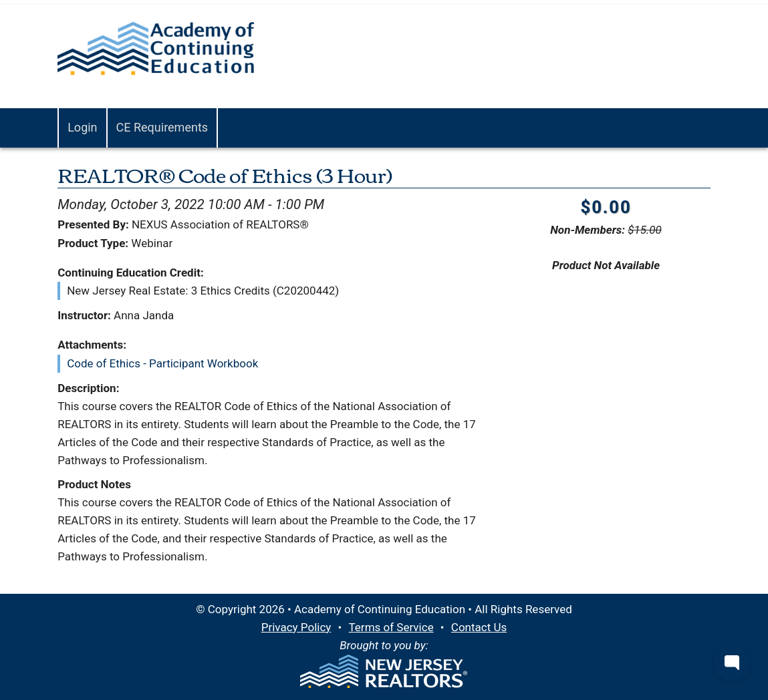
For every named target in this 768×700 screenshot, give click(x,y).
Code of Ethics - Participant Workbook (162, 363)
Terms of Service (391, 627)
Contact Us (479, 627)
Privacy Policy (296, 627)
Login (82, 127)
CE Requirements (162, 127)
